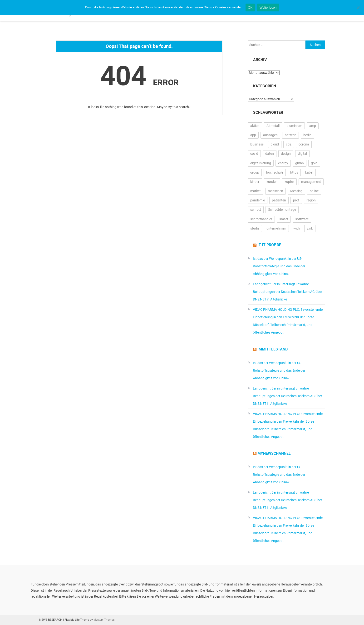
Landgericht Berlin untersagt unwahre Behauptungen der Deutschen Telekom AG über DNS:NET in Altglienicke (288, 292)
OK (250, 7)
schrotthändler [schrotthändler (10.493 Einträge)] (261, 219)
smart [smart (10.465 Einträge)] (284, 219)
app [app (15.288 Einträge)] (253, 135)
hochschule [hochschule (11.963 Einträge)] (275, 172)
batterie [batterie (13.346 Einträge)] (290, 135)
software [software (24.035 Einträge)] (302, 219)
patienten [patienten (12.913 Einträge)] (279, 200)
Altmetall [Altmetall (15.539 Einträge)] (273, 126)
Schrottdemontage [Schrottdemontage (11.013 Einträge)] (282, 210)
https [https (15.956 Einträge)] (294, 172)
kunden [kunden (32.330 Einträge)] (272, 182)
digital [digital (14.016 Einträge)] (302, 154)
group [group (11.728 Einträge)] (255, 172)
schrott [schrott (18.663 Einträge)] (256, 210)
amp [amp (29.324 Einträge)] (313, 126)
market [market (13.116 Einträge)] (256, 191)
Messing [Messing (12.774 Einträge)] (296, 191)
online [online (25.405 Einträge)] (314, 191)
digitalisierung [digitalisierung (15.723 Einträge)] (261, 163)
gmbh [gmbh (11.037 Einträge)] (300, 163)
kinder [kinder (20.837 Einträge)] (255, 182)
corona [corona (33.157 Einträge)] (304, 144)
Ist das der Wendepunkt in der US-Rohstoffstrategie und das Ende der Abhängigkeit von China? (279, 266)
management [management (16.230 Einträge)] (311, 182)
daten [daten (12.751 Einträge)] (270, 154)
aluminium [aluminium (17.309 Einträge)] (294, 126)
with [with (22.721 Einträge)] (297, 228)
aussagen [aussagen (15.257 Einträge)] (270, 135)
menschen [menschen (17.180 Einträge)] (275, 191)
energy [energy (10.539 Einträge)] (283, 163)
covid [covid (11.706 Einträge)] (254, 154)
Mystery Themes (104, 620)
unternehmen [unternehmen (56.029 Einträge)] (276, 228)
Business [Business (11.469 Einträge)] (257, 144)
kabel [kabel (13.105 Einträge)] (309, 172)
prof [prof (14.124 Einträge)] (296, 200)
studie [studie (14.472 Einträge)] (255, 228)
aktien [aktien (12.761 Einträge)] (255, 126)
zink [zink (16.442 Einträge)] (310, 228)
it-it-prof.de (269, 245)
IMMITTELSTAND (273, 349)
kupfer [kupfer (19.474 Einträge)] (289, 182)
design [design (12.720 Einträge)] (286, 154)
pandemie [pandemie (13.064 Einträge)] (258, 200)
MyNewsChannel (274, 453)
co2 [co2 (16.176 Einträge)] (289, 144)
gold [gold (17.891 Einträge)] (314, 163)
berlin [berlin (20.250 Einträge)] (307, 135)
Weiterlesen (268, 7)
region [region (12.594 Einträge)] (311, 200)
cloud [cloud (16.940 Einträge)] (275, 144)
